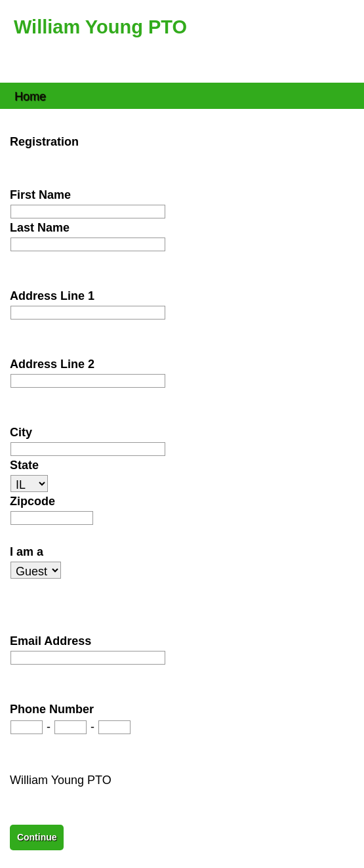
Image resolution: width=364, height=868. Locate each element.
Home (30, 95)
